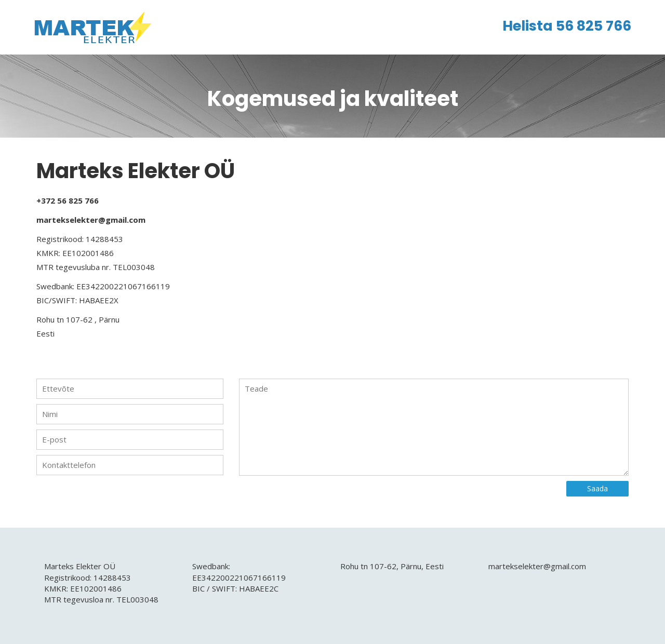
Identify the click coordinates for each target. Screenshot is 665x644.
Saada (597, 488)
